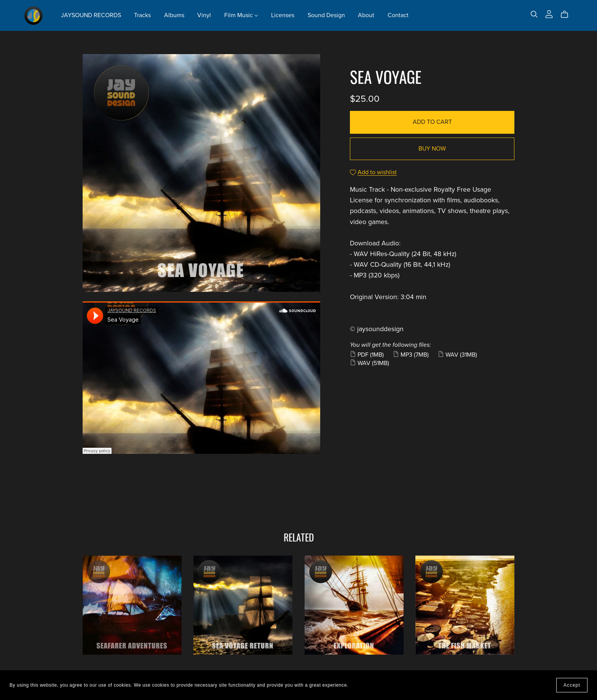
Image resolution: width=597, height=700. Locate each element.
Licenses (283, 15)
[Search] (534, 14)
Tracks (142, 15)
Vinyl (204, 15)
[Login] (549, 14)
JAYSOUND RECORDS (91, 15)
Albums (174, 15)
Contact (398, 15)
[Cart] (567, 14)
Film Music (241, 15)
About (366, 15)
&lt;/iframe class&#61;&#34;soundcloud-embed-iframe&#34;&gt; (201, 378)
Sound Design (326, 15)
